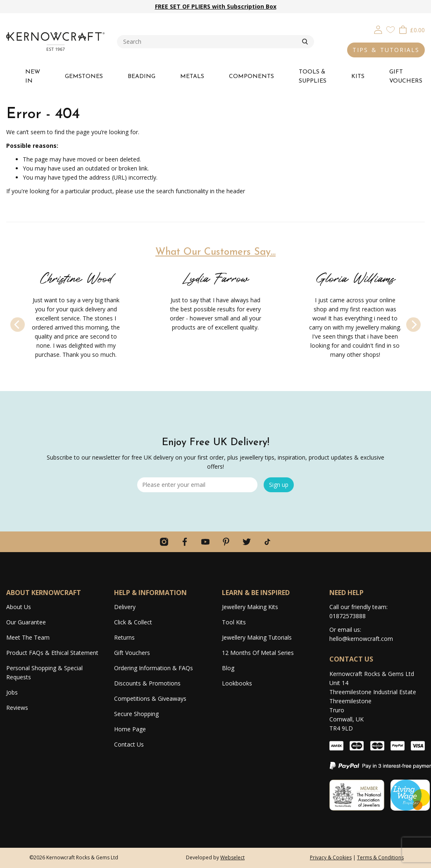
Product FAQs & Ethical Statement (52, 653)
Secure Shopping (136, 714)
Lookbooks (237, 683)
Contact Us (129, 744)
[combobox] (210, 42)
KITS (358, 77)
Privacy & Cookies (331, 857)
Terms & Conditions (380, 857)
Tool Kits (234, 622)
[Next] (413, 324)
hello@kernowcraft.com (361, 639)
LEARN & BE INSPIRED (256, 593)
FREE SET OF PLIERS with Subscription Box (216, 6)
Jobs (12, 692)
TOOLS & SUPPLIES (313, 77)
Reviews (17, 708)
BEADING (142, 77)
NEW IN (33, 77)
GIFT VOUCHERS (406, 77)
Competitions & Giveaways (150, 698)
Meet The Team (28, 637)
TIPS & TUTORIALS (386, 50)
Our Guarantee (26, 622)
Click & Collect (133, 622)
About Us (19, 607)
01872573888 (348, 616)
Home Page (130, 729)
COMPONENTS (251, 77)
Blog (228, 668)
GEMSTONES (84, 77)
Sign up (279, 485)
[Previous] (18, 324)
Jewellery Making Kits (250, 607)
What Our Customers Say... (215, 252)
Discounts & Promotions (147, 683)
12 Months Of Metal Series (258, 653)
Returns (124, 637)
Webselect (232, 857)
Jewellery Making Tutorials (257, 637)
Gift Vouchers (132, 653)
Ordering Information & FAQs (154, 668)
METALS (192, 77)
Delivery (125, 607)
